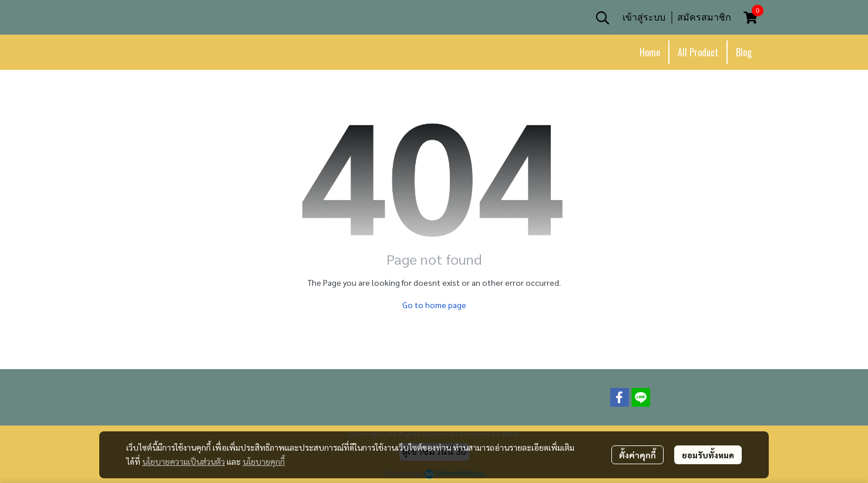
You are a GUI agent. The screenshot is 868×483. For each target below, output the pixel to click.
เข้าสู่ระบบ (644, 17)
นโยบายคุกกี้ (264, 461)
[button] (603, 18)
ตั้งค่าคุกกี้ (637, 455)
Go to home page (434, 305)
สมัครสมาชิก (704, 17)
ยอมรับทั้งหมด (708, 455)
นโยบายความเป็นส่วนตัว (184, 461)
